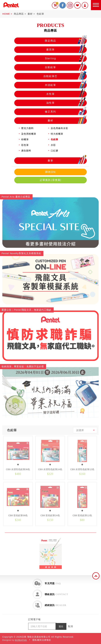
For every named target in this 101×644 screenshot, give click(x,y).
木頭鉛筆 (66, 85)
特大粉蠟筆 (57, 134)
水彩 (53, 145)
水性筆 (66, 94)
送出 (61, 626)
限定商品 (66, 41)
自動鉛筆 (66, 67)
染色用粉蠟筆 (29, 134)
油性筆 (66, 103)
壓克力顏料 (27, 128)
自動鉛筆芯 (65, 76)
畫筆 (67, 161)
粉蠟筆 (25, 139)
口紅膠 (54, 151)
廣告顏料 (26, 151)
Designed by (15, 640)
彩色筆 (25, 145)
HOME (6, 14)
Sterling (66, 59)
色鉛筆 (40, 14)
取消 (70, 626)
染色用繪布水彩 (59, 128)
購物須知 (50, 172)
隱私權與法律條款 (42, 640)
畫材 (30, 14)
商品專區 (19, 14)
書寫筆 (66, 50)
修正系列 (66, 112)
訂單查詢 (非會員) (51, 180)
